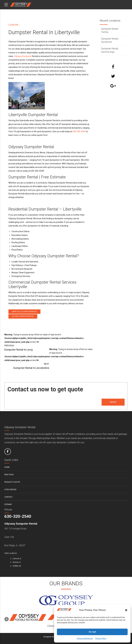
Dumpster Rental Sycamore (110, 40)
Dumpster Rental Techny (110, 30)
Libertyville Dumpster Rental (24, 312)
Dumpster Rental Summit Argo (110, 50)
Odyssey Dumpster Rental (23, 316)
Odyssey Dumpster (23, 56)
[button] (126, 610)
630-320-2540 (79, 131)
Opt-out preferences (85, 638)
